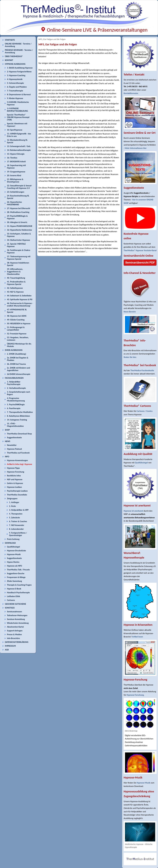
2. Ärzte (12, 506)
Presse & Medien (14, 634)
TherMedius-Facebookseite (142, 370)
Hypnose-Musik (14, 554)
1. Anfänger (14, 502)
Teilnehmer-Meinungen (17, 615)
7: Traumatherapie (15, 91)
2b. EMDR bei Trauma (16, 364)
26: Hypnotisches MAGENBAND (14, 203)
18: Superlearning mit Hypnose (16, 167)
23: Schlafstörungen (16, 192)
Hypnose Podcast (14, 449)
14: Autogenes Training (17, 420)
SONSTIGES (10, 608)
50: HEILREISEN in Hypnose (19, 323)
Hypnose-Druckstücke (16, 551)
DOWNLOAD (10, 543)
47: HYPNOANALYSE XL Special (17, 311)
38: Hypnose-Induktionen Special (18, 264)
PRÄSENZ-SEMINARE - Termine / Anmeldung (19, 51)
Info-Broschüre (13, 638)
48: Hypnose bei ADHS (17, 316)
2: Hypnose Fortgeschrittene (19, 72)
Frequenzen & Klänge (16, 577)
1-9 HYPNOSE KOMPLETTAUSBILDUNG (17, 110)
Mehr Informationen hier (136, 148)
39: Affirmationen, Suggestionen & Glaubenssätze (15, 272)
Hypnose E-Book (14, 589)
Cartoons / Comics (145, 411)
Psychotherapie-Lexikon (17, 491)
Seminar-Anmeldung (16, 619)
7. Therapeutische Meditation (20, 412)
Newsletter (12, 445)
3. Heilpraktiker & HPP (19, 510)
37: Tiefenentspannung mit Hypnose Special (19, 258)
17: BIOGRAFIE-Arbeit (16, 162)
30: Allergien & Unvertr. (17, 222)
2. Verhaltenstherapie (16, 388)
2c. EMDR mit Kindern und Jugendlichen (18, 369)
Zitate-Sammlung (14, 581)
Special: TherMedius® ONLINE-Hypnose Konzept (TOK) (18, 117)
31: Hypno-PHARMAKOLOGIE (20, 226)
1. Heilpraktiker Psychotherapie (14, 383)
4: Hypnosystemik (15, 79)
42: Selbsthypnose (15, 288)
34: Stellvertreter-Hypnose (18, 240)
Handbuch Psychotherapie (18, 592)
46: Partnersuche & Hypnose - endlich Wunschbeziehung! (20, 304)
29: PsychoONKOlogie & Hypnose (17, 217)
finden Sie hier (130, 357)
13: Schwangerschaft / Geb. (19, 146)
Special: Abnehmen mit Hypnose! (17, 125)
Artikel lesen (138, 637)
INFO (7, 457)
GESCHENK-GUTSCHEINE (15, 604)
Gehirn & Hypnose (15, 483)
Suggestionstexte (14, 437)
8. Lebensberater (16, 529)
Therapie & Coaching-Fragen (19, 585)
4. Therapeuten (16, 514)
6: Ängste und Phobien (17, 87)
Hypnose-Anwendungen (17, 460)
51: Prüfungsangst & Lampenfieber (16, 329)
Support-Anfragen (15, 631)
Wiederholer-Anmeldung (18, 623)
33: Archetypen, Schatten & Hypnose (19, 235)
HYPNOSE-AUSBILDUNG (15, 64)
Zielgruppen (12, 498)
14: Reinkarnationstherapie (19, 150)
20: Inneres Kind (14, 175)
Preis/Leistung (13, 539)
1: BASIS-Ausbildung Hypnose (20, 68)
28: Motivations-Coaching (18, 212)
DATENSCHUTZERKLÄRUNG (17, 642)
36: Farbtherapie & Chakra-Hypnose (19, 251)
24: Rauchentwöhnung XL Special (18, 197)
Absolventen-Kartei (15, 627)
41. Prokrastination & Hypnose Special (16, 283)
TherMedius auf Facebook (18, 453)
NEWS (8, 441)
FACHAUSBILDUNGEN (14, 378)
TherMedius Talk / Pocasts (18, 570)
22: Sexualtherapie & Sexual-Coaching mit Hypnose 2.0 (19, 187)
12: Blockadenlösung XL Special (17, 141)
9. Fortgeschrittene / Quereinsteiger (18, 534)
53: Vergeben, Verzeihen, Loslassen (18, 339)
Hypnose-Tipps (13, 468)
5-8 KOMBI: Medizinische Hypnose (18, 103)
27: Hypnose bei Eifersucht (19, 208)
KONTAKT (9, 60)
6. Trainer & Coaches (18, 521)
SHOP (7, 430)
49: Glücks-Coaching (16, 320)
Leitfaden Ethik (13, 596)
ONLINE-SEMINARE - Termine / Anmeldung (18, 45)
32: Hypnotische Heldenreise (19, 230)
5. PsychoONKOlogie (16, 404)
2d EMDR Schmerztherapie (19, 374)
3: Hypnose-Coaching (16, 75)
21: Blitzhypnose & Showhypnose (15, 181)
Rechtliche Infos (14, 476)
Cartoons (11, 600)
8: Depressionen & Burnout (19, 94)
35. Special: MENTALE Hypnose (16, 245)
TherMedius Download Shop (19, 434)
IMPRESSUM (10, 646)
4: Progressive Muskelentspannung (16, 399)
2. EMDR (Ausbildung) (17, 354)
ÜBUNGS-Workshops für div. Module (19, 345)
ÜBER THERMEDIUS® (14, 56)
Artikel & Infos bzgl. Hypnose (20, 464)
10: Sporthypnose (15, 130)
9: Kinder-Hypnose (15, 98)
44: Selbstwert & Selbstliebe (19, 296)
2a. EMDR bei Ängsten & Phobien (18, 359)
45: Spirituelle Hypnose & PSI (20, 299)
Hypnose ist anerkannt (133, 511)
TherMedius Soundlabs (17, 495)
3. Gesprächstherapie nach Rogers (18, 393)
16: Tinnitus (12, 158)
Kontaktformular (131, 93)
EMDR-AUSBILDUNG (14, 350)
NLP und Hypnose (15, 479)
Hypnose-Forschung (16, 472)
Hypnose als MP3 (14, 566)
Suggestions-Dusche (16, 573)
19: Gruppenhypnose (16, 172)
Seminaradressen (14, 612)
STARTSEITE (10, 40)
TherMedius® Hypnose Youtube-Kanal (140, 250)
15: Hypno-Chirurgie (16, 154)
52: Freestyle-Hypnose (17, 334)
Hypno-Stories (13, 562)
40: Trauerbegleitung (16, 278)
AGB (7, 650)
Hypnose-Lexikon (14, 487)
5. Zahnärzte (14, 518)
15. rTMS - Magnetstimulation (15, 425)
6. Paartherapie (14, 408)
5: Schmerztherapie (15, 83)
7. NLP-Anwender (17, 525)
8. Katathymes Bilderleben (18, 416)
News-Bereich (130, 312)
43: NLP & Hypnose (15, 292)
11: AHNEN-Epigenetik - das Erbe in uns (19, 135)
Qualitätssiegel (13, 547)
